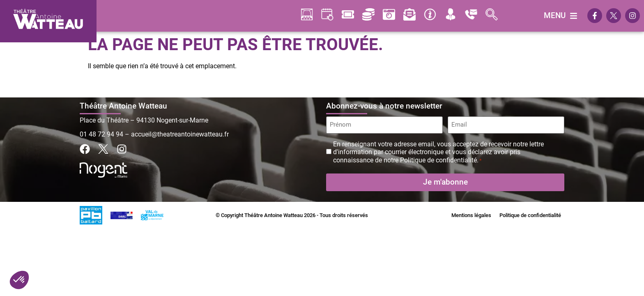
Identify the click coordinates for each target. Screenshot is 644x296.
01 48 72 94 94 (101, 134)
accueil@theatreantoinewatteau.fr (180, 134)
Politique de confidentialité (530, 214)
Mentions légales (471, 214)
